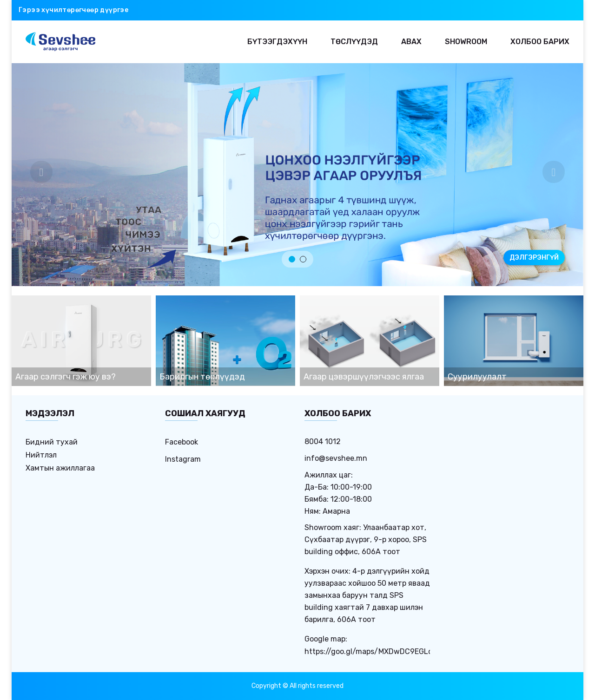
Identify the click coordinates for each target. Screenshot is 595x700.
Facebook (182, 442)
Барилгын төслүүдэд (202, 377)
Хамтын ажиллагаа (60, 468)
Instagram (183, 459)
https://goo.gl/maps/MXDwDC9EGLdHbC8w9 (383, 651)
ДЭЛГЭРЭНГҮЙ (534, 258)
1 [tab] (292, 259)
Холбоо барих (540, 42)
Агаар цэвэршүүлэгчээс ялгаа (364, 377)
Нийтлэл (41, 455)
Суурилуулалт (477, 377)
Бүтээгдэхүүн (277, 42)
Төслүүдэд (354, 42)
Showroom (466, 42)
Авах (411, 42)
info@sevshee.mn (336, 458)
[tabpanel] (297, 175)
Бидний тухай (52, 442)
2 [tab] (303, 259)
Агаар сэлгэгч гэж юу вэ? (66, 377)
